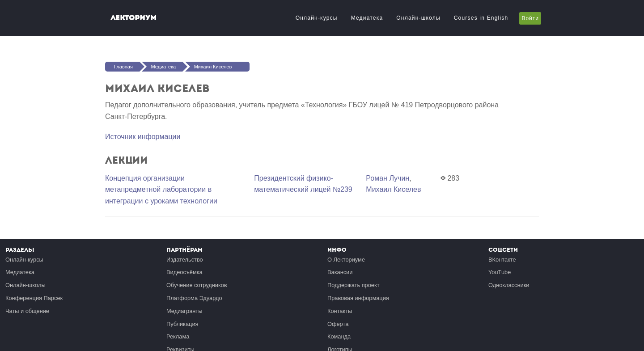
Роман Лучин (388, 178)
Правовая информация (358, 298)
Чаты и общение (27, 311)
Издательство (185, 260)
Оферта (338, 324)
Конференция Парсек (34, 298)
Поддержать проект (354, 285)
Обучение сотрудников (197, 285)
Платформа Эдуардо (194, 298)
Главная (123, 67)
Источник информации (143, 137)
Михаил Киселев (213, 67)
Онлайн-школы (418, 18)
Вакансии (340, 272)
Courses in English (481, 18)
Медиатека (367, 18)
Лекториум (133, 18)
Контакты (340, 311)
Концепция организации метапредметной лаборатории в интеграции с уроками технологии (161, 190)
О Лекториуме (346, 260)
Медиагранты (184, 311)
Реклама (178, 336)
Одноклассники (509, 285)
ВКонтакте (502, 260)
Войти (530, 18)
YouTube (500, 272)
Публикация (182, 324)
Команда (339, 336)
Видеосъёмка (184, 272)
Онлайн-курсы (317, 18)
